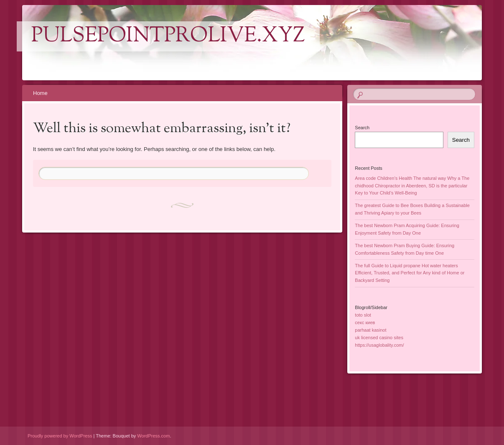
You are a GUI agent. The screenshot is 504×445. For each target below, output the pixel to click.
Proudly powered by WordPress (60, 436)
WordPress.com (153, 436)
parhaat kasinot (370, 330)
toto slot (363, 315)
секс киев (365, 322)
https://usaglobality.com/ (379, 345)
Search (362, 128)
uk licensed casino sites (379, 338)
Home (40, 93)
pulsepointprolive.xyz (168, 36)
